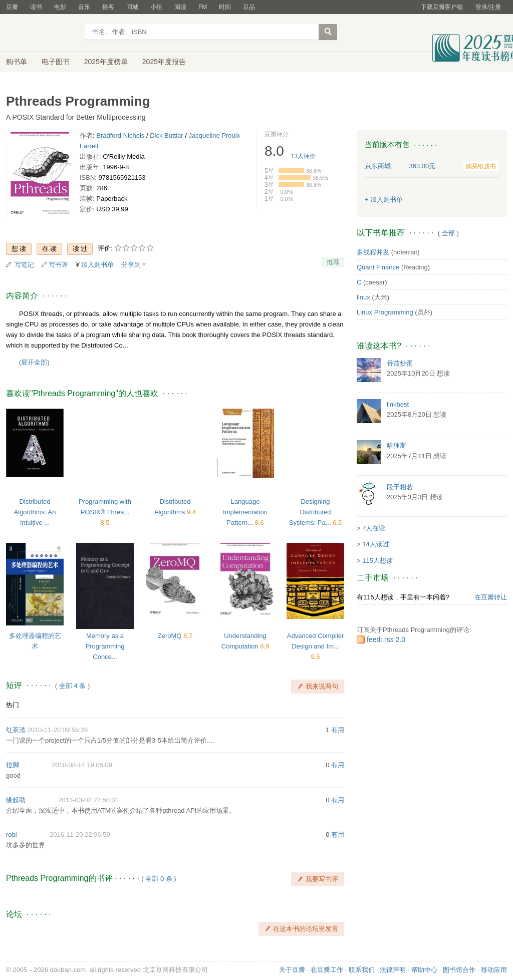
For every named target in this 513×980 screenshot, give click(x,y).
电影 (60, 7)
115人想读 (377, 561)
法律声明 (393, 970)
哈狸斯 (397, 445)
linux (363, 297)
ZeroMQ (171, 636)
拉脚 (13, 765)
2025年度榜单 (106, 62)
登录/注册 (488, 7)
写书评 (58, 265)
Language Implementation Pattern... (245, 512)
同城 (132, 7)
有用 (338, 730)
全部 (448, 233)
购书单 (17, 62)
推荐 (333, 262)
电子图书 (56, 62)
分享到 (131, 265)
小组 (156, 7)
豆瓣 (12, 7)
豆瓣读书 (42, 33)
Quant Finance (378, 267)
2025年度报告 (164, 62)
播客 (108, 7)
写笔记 (24, 265)
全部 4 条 (72, 686)
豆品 (249, 7)
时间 (225, 7)
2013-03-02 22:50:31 (88, 800)
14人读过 (375, 544)
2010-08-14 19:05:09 (82, 765)
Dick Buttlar (166, 135)
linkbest (398, 404)
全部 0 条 (159, 879)
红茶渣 (16, 730)
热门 (13, 705)
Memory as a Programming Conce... (105, 646)
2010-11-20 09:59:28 (58, 730)
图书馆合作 (459, 970)
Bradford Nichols (120, 135)
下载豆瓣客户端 (442, 7)
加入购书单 (97, 265)
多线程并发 (373, 252)
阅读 (180, 7)
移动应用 (494, 970)
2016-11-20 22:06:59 (80, 835)
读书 (36, 7)
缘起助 (16, 800)
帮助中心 (424, 970)
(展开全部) (34, 362)
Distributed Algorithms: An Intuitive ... (35, 512)
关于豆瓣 (292, 970)
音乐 (84, 7)
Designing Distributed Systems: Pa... (311, 512)
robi (12, 835)
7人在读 (374, 528)
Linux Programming (385, 312)
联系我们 (362, 970)
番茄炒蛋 (400, 363)
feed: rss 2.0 (386, 639)
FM (203, 7)
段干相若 (400, 487)
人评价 (303, 156)
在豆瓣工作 (327, 970)
